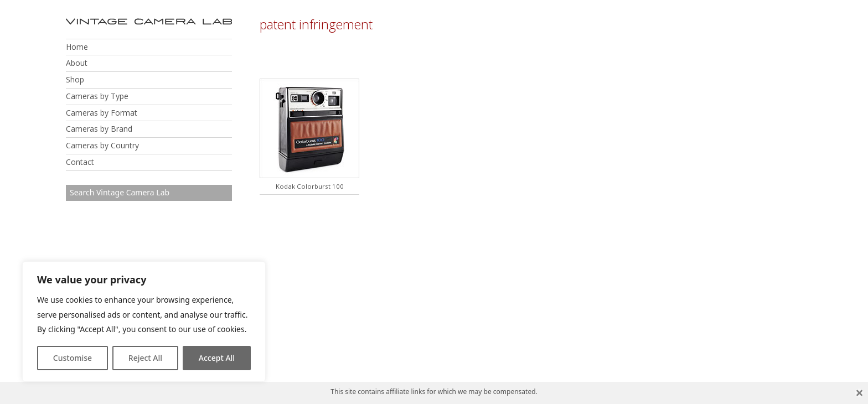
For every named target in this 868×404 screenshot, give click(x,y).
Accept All (217, 358)
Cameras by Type (97, 96)
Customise (73, 358)
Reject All (145, 358)
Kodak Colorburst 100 (310, 186)
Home (77, 47)
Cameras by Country (102, 145)
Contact (80, 162)
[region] (144, 322)
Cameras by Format (102, 113)
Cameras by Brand (99, 129)
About (77, 63)
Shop (75, 79)
